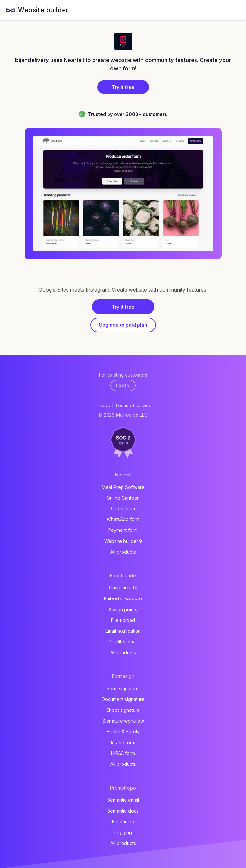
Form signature (123, 689)
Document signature (123, 699)
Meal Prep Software (123, 487)
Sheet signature (123, 710)
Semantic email (123, 800)
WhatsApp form (123, 519)
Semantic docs (123, 811)
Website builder (43, 10)
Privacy (103, 405)
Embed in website (123, 598)
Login (123, 386)
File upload (123, 620)
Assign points (123, 609)
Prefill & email (123, 642)
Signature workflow (123, 721)
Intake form (123, 743)
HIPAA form (123, 753)
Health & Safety (123, 731)
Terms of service (133, 405)
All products (123, 552)
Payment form (123, 530)
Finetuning (123, 822)
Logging (123, 832)
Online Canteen (123, 498)
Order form (123, 509)
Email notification (123, 631)
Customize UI (123, 588)
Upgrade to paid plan (123, 325)
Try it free (123, 87)
